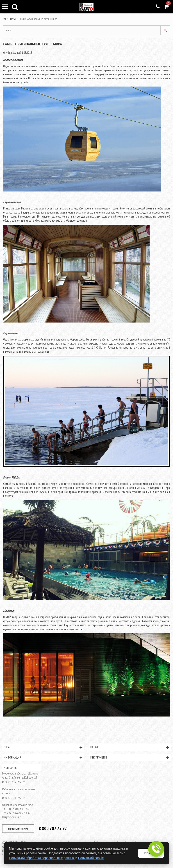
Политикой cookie (91, 858)
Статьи (12, 19)
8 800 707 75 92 (14, 782)
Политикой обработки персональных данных (42, 858)
